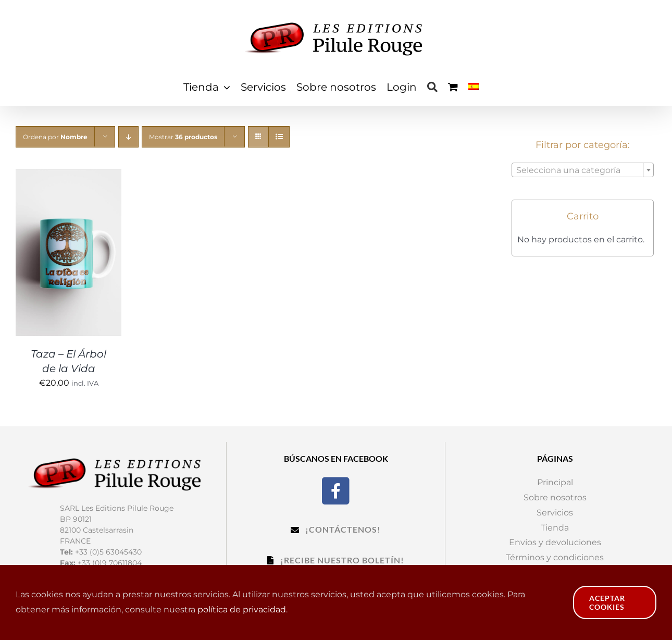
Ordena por (55, 137)
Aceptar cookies (607, 602)
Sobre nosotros (555, 497)
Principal (555, 482)
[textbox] (583, 170)
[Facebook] (336, 490)
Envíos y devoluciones (555, 542)
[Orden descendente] (128, 137)
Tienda (555, 528)
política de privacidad (242, 610)
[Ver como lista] (279, 137)
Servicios (555, 513)
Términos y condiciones (555, 557)
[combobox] (583, 170)
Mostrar (183, 137)
